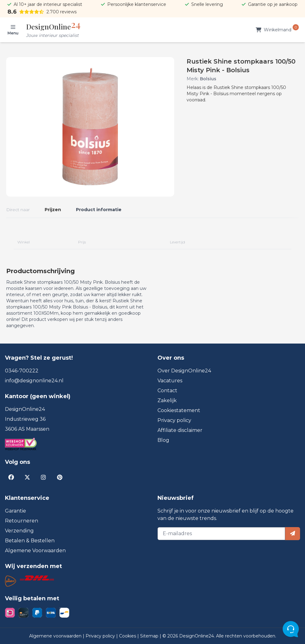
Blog (163, 440)
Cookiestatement (179, 410)
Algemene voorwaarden (56, 636)
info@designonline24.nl (34, 381)
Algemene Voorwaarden (35, 551)
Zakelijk (167, 400)
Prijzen (53, 210)
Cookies (128, 636)
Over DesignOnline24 (184, 371)
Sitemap (150, 636)
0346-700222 (22, 371)
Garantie (15, 511)
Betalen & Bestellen (30, 541)
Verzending (19, 531)
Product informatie (99, 210)
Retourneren (22, 521)
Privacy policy (174, 420)
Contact (167, 391)
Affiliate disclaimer (180, 430)
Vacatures (170, 381)
